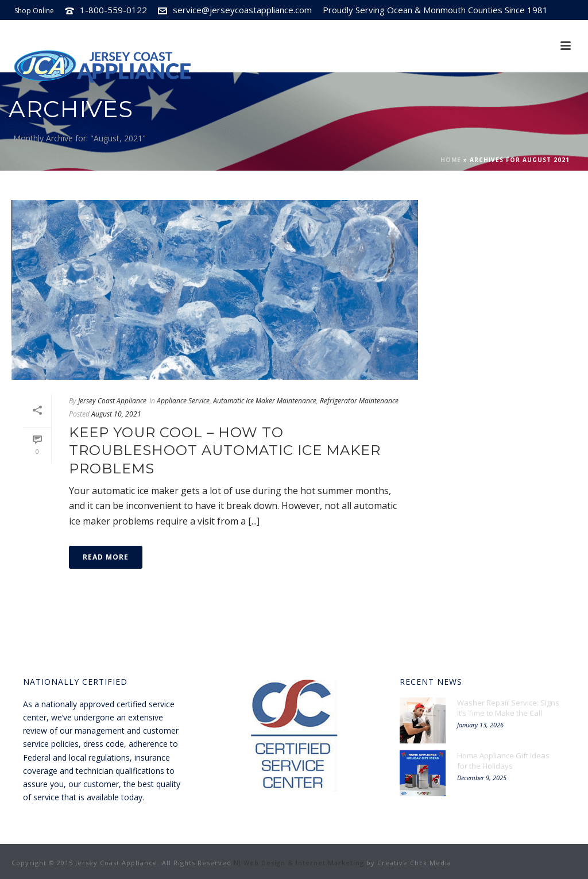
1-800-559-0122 (113, 10)
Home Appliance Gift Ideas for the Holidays (503, 761)
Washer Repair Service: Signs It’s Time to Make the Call (508, 708)
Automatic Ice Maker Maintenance (265, 401)
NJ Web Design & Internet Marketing (299, 863)
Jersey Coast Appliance (112, 401)
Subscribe (501, 30)
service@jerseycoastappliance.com (242, 10)
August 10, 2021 (116, 414)
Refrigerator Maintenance (359, 401)
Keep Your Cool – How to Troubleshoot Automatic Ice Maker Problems (225, 450)
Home (451, 160)
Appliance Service (183, 401)
